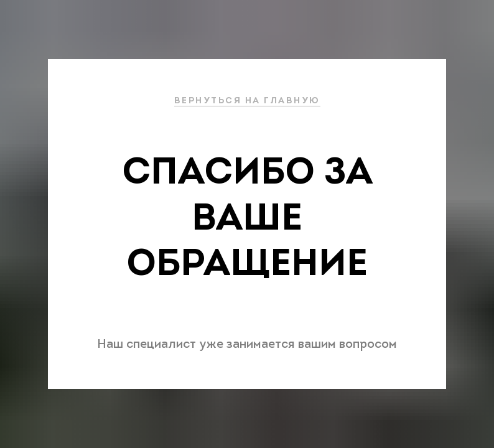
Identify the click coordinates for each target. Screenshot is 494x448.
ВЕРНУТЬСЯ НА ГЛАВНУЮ (247, 101)
